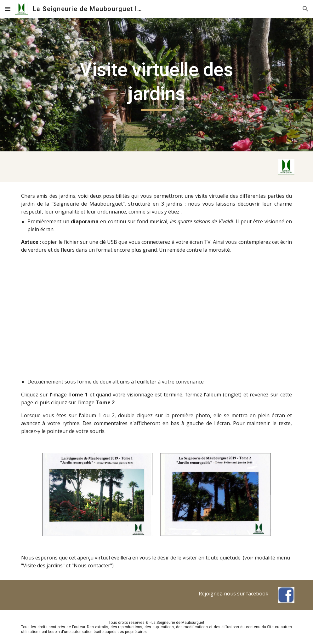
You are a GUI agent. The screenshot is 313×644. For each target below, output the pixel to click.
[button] (8, 9)
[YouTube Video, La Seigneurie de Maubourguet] (157, 322)
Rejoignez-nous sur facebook (233, 594)
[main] (156, 84)
